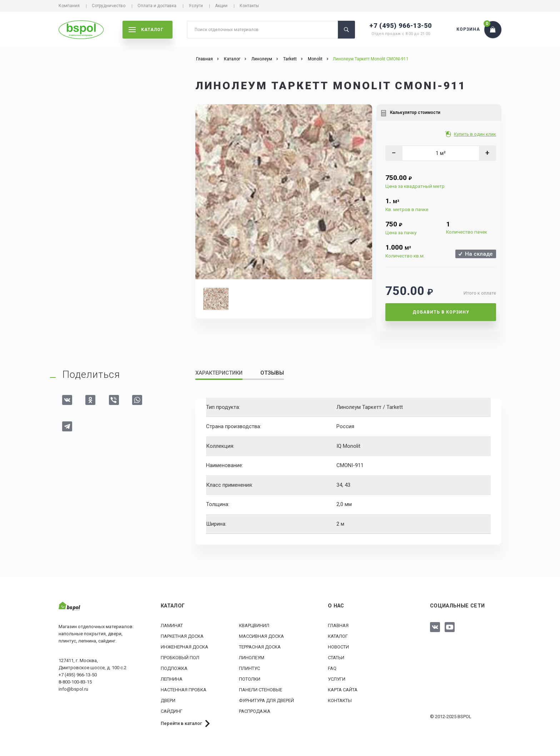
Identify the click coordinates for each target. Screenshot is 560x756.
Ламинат (172, 625)
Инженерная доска (184, 647)
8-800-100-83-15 (75, 682)
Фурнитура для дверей (266, 700)
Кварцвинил (254, 625)
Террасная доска (260, 647)
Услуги (196, 6)
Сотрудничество (109, 6)
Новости (338, 647)
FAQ (332, 668)
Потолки (250, 679)
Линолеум (252, 658)
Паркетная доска (182, 636)
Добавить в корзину (441, 312)
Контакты (249, 6)
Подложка (174, 668)
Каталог (338, 636)
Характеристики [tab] (219, 373)
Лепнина (172, 679)
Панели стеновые (261, 690)
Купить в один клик (476, 134)
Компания (69, 6)
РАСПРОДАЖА (255, 711)
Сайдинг (172, 711)
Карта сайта (343, 690)
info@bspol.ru (73, 689)
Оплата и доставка (157, 6)
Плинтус (249, 668)
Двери (168, 700)
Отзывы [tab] (272, 373)
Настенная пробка (184, 690)
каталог (146, 30)
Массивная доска (261, 636)
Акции (221, 6)
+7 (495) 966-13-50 (401, 26)
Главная (338, 625)
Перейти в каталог (181, 723)
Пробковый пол (180, 658)
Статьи (336, 658)
